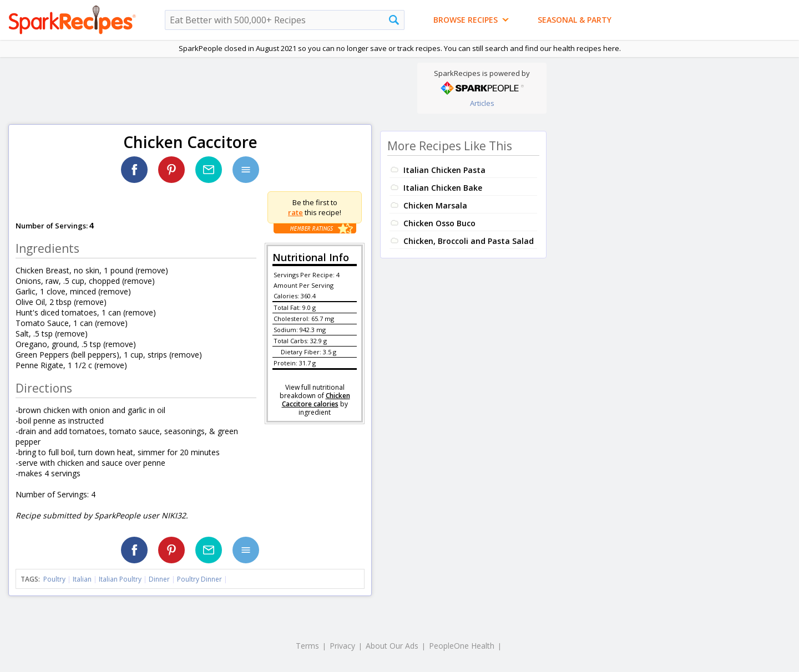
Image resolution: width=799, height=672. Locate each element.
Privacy (342, 646)
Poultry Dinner (199, 579)
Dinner (159, 579)
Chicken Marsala (435, 205)
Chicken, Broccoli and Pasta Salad (469, 241)
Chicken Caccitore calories (316, 400)
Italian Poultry (120, 579)
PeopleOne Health (462, 646)
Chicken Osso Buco (439, 223)
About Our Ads (392, 646)
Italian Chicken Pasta (444, 170)
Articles (482, 103)
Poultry (54, 579)
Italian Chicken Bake (443, 188)
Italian (82, 579)
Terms (307, 646)
